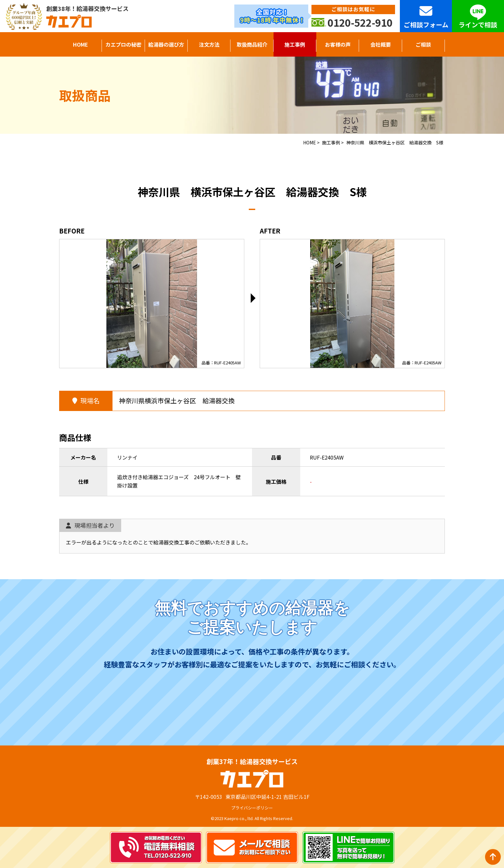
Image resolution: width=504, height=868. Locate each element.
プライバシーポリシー (252, 808)
